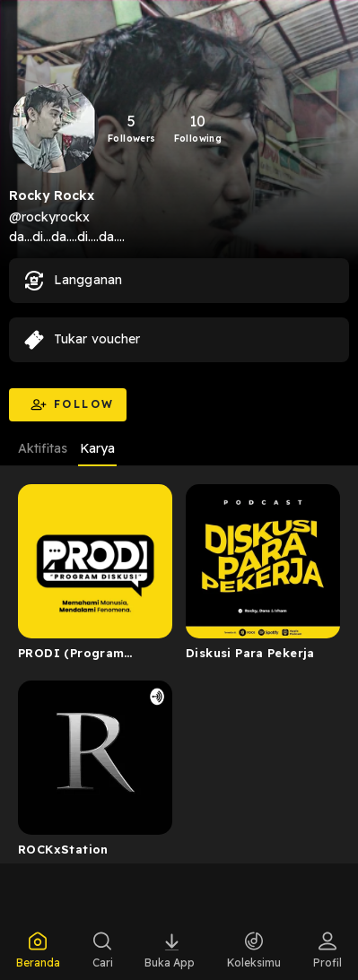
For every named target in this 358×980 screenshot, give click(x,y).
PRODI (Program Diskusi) (71, 656)
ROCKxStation (63, 849)
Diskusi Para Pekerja (250, 653)
